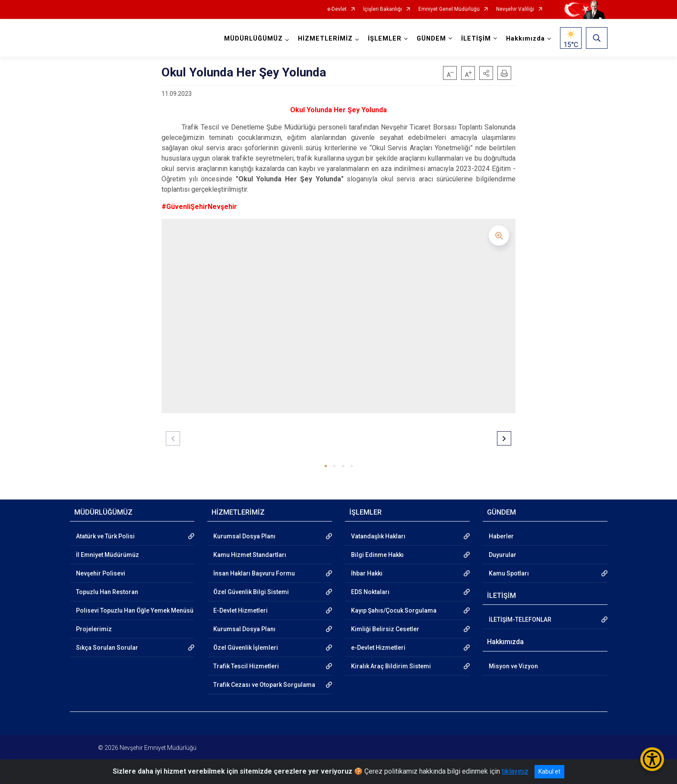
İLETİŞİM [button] (476, 39)
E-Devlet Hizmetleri (240, 610)
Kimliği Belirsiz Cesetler (385, 629)
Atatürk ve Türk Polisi (105, 536)
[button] (486, 73)
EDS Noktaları (370, 592)
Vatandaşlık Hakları (378, 536)
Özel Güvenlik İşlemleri (246, 648)
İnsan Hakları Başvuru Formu (254, 573)
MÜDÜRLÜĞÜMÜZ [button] (253, 39)
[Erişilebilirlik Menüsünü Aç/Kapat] (652, 759)
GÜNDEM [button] (431, 39)
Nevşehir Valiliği (515, 9)
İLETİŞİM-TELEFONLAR (520, 620)
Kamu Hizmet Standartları (250, 555)
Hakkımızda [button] (525, 39)
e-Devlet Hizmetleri (378, 648)
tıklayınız (515, 771)
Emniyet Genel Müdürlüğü (449, 9)
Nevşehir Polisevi (101, 573)
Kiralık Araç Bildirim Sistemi (391, 666)
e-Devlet (337, 9)
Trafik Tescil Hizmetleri (246, 666)
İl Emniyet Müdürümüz (108, 555)
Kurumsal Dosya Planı (244, 536)
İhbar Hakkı (367, 573)
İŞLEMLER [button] (385, 39)
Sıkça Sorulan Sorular (107, 648)
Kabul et (549, 771)
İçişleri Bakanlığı (383, 9)
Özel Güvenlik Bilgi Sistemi (251, 592)
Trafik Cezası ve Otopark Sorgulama (264, 685)
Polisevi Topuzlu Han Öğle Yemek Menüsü (135, 610)
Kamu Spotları (509, 573)
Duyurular (503, 555)
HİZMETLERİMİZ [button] (325, 39)
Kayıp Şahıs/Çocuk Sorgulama (394, 610)
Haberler (501, 536)
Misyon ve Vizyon (513, 666)
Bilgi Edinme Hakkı (377, 555)
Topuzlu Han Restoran (107, 592)
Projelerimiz (94, 629)
